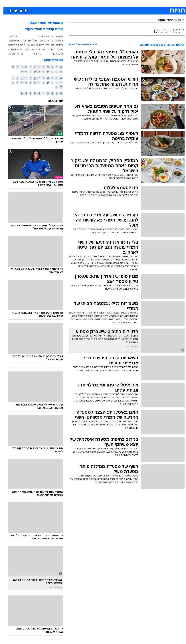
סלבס (118, 3)
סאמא (31, 45)
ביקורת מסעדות (14, 45)
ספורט (140, 3)
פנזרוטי (55, 45)
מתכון (46, 49)
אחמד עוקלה (12, 54)
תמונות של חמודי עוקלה (42, 23)
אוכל (100, 3)
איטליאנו (10, 36)
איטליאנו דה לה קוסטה (47, 41)
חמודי (15, 41)
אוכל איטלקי (12, 49)
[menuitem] (137, 3)
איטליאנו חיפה (26, 41)
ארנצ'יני (46, 45)
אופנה (53, 3)
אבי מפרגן (26, 49)
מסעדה (55, 49)
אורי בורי (34, 54)
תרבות (129, 3)
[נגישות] (5, 3)
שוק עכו (37, 49)
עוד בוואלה (52, 101)
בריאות (89, 3)
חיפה (38, 45)
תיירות (78, 3)
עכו (25, 45)
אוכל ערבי (54, 54)
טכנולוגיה (65, 3)
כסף (109, 3)
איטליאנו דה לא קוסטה (47, 36)
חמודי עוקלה (162, 20)
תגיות (178, 20)
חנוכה (8, 41)
